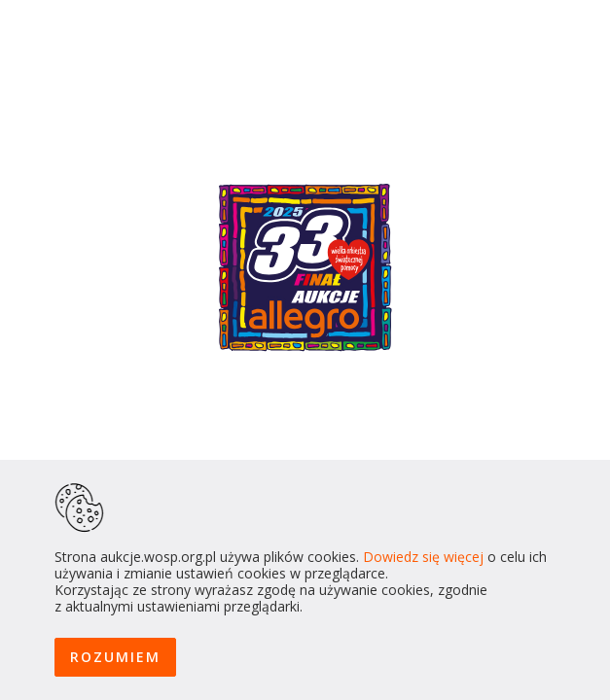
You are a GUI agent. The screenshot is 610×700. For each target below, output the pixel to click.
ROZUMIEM (115, 657)
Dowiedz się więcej (423, 557)
